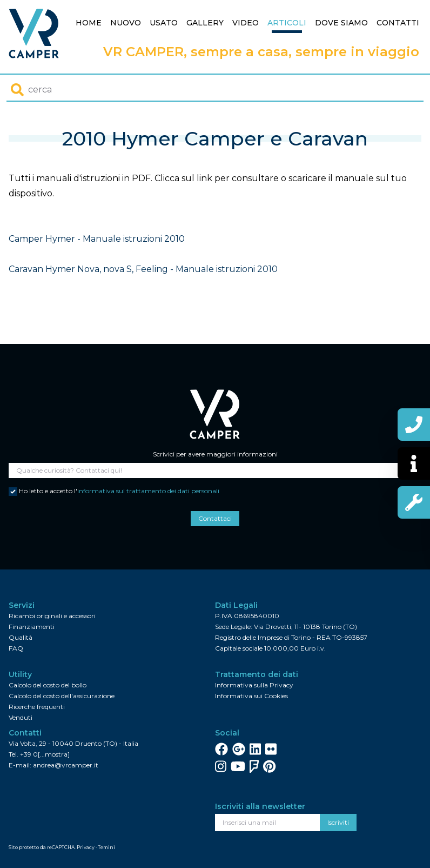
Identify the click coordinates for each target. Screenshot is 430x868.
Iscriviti (338, 822)
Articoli (287, 23)
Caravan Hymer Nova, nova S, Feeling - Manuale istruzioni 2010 (143, 269)
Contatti (398, 23)
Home (89, 23)
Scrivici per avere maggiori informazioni (215, 454)
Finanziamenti (32, 627)
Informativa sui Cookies (251, 696)
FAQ (16, 648)
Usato (164, 23)
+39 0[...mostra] (45, 754)
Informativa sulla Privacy (254, 685)
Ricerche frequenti (37, 707)
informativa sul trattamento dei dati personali (148, 491)
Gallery (205, 23)
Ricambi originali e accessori (52, 616)
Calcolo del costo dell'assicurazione (62, 696)
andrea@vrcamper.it (66, 765)
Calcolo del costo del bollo (48, 685)
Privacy (86, 847)
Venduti (21, 717)
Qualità (21, 637)
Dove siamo (341, 23)
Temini (106, 847)
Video (246, 23)
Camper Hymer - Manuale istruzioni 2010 (97, 239)
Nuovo (126, 23)
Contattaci (215, 518)
